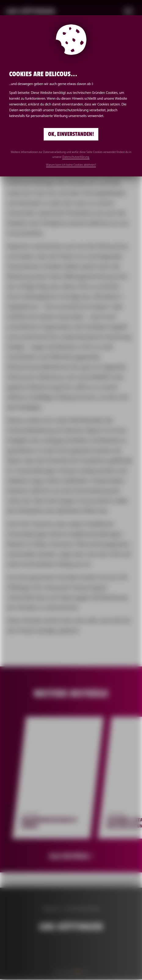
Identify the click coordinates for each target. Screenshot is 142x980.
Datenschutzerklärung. (76, 157)
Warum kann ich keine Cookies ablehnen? (71, 165)
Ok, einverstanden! (71, 134)
